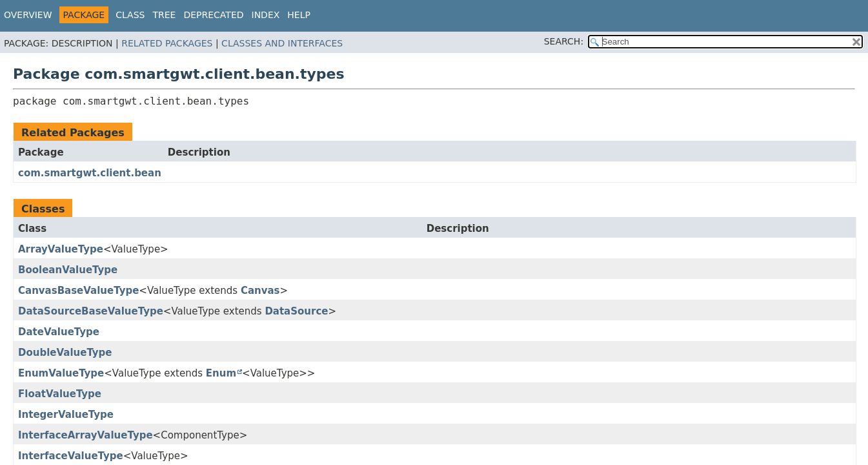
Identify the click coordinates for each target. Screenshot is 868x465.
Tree (164, 15)
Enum (221, 373)
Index (266, 15)
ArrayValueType (61, 249)
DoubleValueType (65, 353)
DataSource (296, 311)
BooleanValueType (68, 270)
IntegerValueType (66, 415)
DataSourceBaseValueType (91, 311)
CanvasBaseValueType (78, 291)
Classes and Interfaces (282, 43)
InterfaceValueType (71, 456)
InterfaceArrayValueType (86, 435)
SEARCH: (564, 41)
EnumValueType (61, 373)
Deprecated (213, 15)
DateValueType (59, 332)
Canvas (260, 291)
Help (299, 15)
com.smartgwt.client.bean (90, 173)
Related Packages (167, 43)
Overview (28, 15)
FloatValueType (60, 394)
